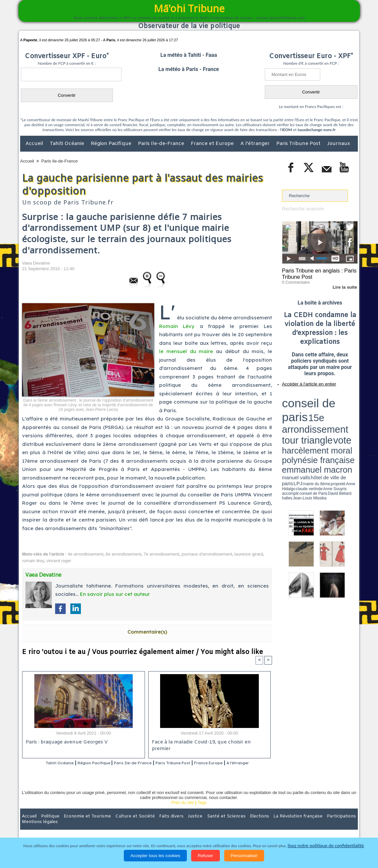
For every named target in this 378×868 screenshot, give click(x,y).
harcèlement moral (299, 408)
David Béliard (302, 419)
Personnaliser (244, 856)
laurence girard (249, 554)
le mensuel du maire (186, 351)
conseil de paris (303, 397)
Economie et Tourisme (81, 825)
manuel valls (325, 414)
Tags (202, 811)
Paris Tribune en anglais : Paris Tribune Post (316, 273)
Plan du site (183, 811)
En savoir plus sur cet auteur (115, 594)
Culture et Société (123, 825)
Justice (176, 825)
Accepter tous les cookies (155, 856)
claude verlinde (328, 417)
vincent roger (59, 561)
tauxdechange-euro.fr (316, 130)
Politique (47, 825)
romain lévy (33, 561)
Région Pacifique (112, 144)
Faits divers (155, 825)
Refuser (206, 856)
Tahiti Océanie (68, 144)
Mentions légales (339, 825)
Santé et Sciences (203, 825)
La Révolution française (267, 825)
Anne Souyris (341, 417)
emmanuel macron (299, 413)
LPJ (284, 417)
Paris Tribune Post (299, 144)
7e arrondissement (161, 554)
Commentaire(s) (147, 632)
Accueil (35, 144)
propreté (305, 417)
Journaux (339, 144)
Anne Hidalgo (315, 417)
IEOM (287, 130)
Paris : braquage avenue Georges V (65, 743)
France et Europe (213, 144)
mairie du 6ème (294, 417)
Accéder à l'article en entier (304, 381)
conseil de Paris (289, 419)
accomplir (352, 417)
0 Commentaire (294, 280)
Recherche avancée (301, 209)
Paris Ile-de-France (162, 144)
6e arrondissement (123, 554)
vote (346, 403)
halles (311, 419)
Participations (307, 825)
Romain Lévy (177, 326)
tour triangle (328, 403)
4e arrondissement (86, 554)
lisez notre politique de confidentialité (326, 846)
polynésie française (336, 408)
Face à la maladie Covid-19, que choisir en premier (208, 743)
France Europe (236, 763)
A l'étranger (256, 144)
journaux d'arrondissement (207, 554)
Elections (233, 825)
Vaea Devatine (36, 263)
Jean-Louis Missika (323, 419)
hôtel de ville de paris (344, 414)
